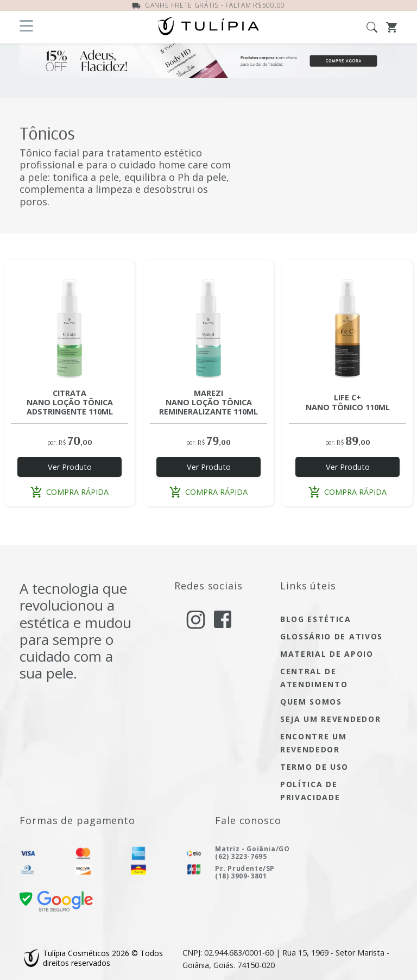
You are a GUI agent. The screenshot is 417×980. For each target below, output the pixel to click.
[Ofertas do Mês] (208, 71)
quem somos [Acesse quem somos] (311, 702)
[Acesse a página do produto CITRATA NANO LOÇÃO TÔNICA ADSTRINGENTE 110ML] (69, 325)
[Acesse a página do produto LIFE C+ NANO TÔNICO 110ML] (347, 325)
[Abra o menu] (26, 26)
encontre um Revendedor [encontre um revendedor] (313, 743)
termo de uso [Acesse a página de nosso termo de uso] (314, 767)
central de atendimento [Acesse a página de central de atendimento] (314, 678)
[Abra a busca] (376, 26)
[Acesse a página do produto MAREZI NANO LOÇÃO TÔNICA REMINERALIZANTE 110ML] (208, 325)
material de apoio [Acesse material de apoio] (327, 654)
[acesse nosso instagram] (196, 620)
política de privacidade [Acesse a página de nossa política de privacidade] (310, 791)
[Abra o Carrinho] (392, 26)
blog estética (316, 619)
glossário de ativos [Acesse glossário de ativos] (331, 636)
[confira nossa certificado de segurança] (56, 900)
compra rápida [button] (69, 492)
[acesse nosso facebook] (223, 618)
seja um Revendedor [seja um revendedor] (330, 719)
